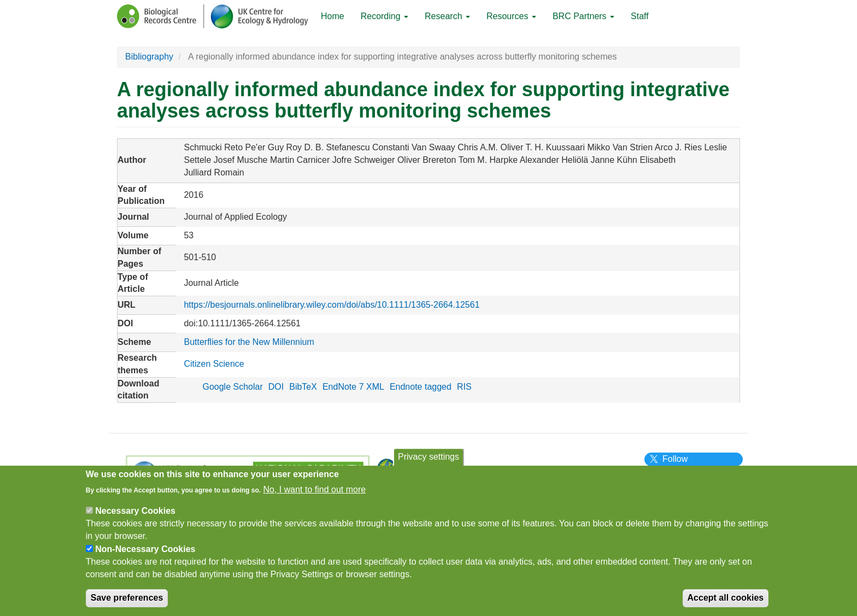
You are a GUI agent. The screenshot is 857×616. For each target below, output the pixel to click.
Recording (385, 16)
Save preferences (127, 605)
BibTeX (303, 387)
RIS (464, 387)
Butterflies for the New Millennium (249, 342)
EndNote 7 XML (353, 387)
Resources (511, 16)
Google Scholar (232, 387)
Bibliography (149, 57)
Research (447, 16)
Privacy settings (428, 463)
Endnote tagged (421, 387)
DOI (276, 387)
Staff (640, 16)
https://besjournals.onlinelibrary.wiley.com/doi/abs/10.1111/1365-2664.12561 (331, 305)
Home (333, 16)
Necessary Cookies (135, 517)
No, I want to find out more (315, 496)
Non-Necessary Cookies (145, 556)
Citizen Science (214, 364)
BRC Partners (583, 16)
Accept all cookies (726, 605)
